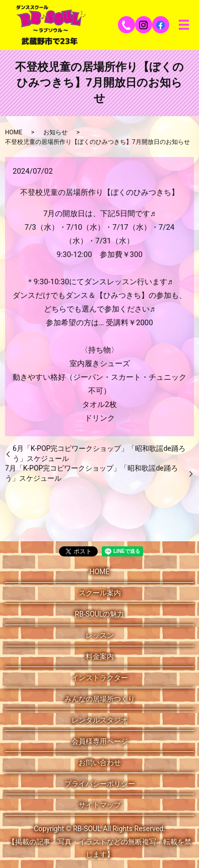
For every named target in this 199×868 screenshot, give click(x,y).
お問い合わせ (100, 762)
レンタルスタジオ (100, 720)
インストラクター (100, 678)
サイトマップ (100, 805)
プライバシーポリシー (100, 784)
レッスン (100, 635)
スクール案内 (100, 593)
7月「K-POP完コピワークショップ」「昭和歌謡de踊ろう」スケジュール (91, 473)
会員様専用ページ (100, 741)
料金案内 (100, 656)
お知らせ (55, 132)
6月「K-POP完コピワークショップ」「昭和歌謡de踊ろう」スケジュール (99, 453)
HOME (14, 132)
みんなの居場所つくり (100, 699)
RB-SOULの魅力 (100, 614)
